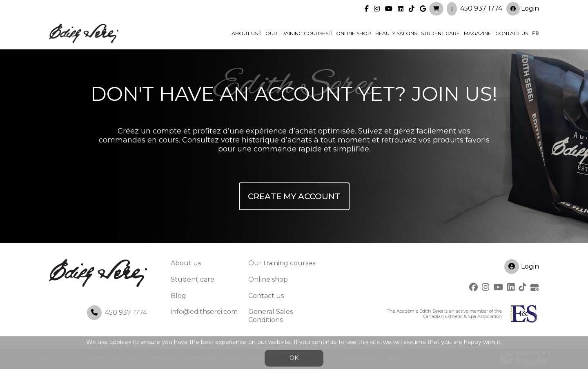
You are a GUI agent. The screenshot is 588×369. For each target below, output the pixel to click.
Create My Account (294, 196)
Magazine (478, 33)
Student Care (440, 33)
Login (523, 9)
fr (536, 33)
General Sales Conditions (271, 316)
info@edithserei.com (204, 312)
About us (245, 33)
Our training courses (297, 33)
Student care (193, 279)
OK (294, 358)
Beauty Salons (396, 33)
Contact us (512, 33)
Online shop (354, 33)
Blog (178, 296)
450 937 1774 (481, 8)
